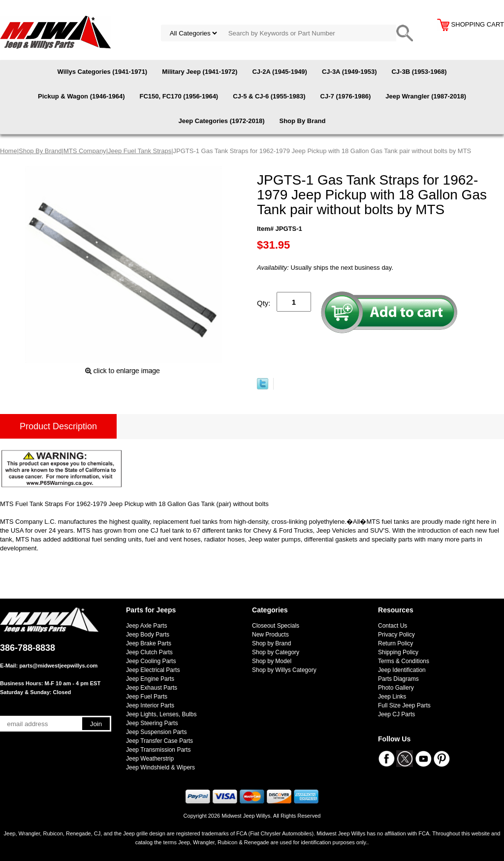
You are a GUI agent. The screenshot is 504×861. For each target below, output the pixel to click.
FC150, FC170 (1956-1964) (179, 96)
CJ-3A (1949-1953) (349, 72)
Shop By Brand (302, 121)
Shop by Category (276, 652)
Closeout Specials (276, 626)
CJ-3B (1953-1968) (419, 72)
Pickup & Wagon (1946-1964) (81, 96)
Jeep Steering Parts (152, 723)
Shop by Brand (271, 643)
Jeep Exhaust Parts (152, 688)
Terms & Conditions (404, 661)
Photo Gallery (396, 688)
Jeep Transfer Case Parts (159, 741)
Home (9, 151)
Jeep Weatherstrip (150, 759)
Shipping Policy (398, 652)
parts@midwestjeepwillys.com (58, 666)
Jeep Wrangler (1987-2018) (426, 96)
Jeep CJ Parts (396, 714)
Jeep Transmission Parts (158, 750)
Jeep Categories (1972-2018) (222, 121)
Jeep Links (392, 697)
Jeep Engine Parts (150, 679)
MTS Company (85, 151)
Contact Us (393, 626)
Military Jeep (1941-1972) (200, 72)
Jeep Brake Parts (149, 643)
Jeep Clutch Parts (149, 652)
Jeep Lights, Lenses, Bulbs (161, 714)
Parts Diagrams (398, 679)
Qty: (264, 303)
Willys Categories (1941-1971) (103, 72)
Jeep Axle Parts (146, 626)
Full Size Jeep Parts (404, 705)
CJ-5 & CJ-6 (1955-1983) (269, 96)
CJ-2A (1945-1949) (280, 72)
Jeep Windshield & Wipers (160, 767)
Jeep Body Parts (148, 635)
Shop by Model (272, 661)
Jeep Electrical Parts (153, 670)
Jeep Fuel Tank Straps (140, 151)
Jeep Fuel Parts (147, 697)
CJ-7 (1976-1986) (346, 96)
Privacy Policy (396, 635)
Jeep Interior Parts (150, 705)
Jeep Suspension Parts (156, 732)
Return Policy (395, 643)
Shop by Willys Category (284, 670)
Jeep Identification (402, 670)
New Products (270, 635)
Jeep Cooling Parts (151, 661)
